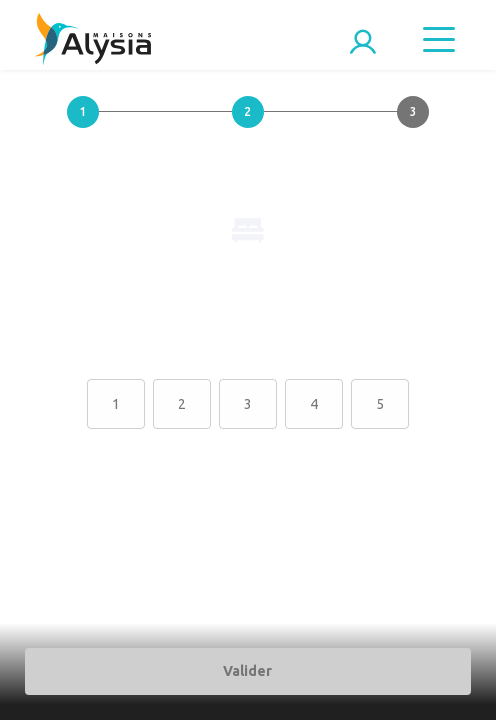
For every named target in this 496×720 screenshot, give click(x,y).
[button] (82, 128)
